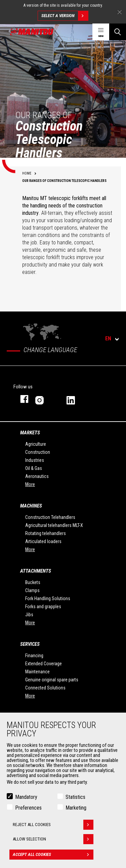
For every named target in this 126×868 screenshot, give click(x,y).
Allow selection (53, 839)
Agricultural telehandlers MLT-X (54, 525)
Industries (35, 460)
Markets (30, 433)
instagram (44, 399)
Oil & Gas (34, 468)
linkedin (75, 399)
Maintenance (37, 672)
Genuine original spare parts (52, 680)
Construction (38, 452)
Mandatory (26, 797)
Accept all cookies (53, 855)
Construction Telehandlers (50, 517)
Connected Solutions (45, 688)
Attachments (36, 571)
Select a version (65, 16)
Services (30, 644)
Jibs (29, 615)
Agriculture (36, 444)
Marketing (76, 808)
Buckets (33, 582)
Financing (34, 656)
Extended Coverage (44, 664)
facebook (21, 399)
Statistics (75, 797)
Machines (31, 506)
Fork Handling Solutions (48, 598)
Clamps (32, 590)
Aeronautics (37, 476)
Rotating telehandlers (46, 533)
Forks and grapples (43, 607)
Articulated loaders (43, 541)
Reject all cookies (53, 825)
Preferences (28, 808)
